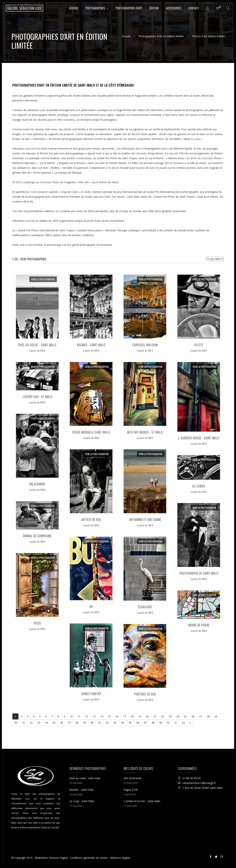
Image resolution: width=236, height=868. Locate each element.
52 (183, 723)
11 (79, 716)
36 (62, 723)
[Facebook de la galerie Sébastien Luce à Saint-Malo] (211, 857)
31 (24, 723)
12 (86, 716)
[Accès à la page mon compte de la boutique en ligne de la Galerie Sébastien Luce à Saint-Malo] (208, 8)
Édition (154, 8)
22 (163, 716)
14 (102, 716)
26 (193, 716)
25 (185, 716)
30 (16, 723)
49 (160, 723)
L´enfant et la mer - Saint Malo (142, 801)
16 (117, 716)
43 (115, 723)
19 (140, 716)
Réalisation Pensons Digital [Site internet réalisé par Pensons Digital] (51, 858)
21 (155, 716)
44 (122, 723)
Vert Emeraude (132, 778)
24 (178, 716)
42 (107, 723)
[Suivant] (190, 723)
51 (176, 723)
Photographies (95, 8)
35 (54, 723)
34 (46, 723)
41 (100, 723)
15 (109, 716)
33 (39, 723)
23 (170, 716)
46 (138, 723)
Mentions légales (120, 858)
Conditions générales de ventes (89, 858)
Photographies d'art (129, 8)
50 (168, 723)
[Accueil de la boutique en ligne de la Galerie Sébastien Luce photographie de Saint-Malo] (24, 8)
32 (31, 723)
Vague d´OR (131, 790)
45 (130, 723)
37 (69, 723)
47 (145, 723)
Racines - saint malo (82, 790)
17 (124, 716)
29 (216, 716)
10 (71, 716)
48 (153, 723)
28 (208, 716)
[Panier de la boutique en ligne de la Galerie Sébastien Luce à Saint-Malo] (218, 8)
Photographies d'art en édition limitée (161, 36)
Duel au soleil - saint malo (85, 778)
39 (84, 723)
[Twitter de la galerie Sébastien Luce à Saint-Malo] (217, 857)
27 (201, 716)
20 (147, 716)
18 (132, 716)
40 (92, 723)
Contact (194, 8)
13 (94, 716)
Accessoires (173, 8)
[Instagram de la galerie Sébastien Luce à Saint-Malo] (222, 857)
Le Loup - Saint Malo (82, 801)
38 (77, 723)
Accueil (74, 8)
